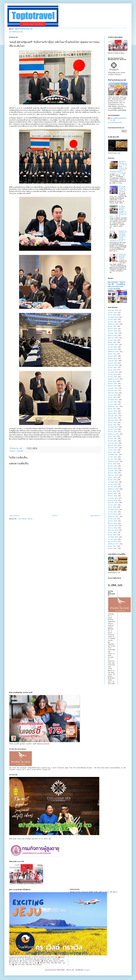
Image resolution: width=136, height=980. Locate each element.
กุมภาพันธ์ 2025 (113, 345)
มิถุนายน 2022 (112, 418)
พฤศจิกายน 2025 (113, 324)
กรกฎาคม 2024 (113, 361)
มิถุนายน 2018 (112, 528)
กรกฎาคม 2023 (113, 388)
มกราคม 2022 (112, 430)
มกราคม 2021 (112, 457)
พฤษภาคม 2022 (113, 420)
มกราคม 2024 (112, 375)
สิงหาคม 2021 (112, 441)
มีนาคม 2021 (112, 452)
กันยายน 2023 (112, 384)
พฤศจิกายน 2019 (113, 489)
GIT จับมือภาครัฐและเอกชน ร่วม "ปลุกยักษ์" (122, 189)
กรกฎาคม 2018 (113, 526)
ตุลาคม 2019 (112, 491)
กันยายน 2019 (112, 494)
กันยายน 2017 (112, 549)
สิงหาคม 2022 (112, 413)
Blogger (87, 970)
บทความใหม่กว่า (15, 516)
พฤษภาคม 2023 (113, 393)
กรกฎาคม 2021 (113, 443)
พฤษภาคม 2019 (113, 503)
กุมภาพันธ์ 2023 (113, 400)
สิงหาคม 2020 (112, 468)
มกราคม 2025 (112, 347)
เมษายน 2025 (112, 340)
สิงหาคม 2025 (112, 331)
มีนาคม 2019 (112, 507)
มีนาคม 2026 (112, 315)
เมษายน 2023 (112, 395)
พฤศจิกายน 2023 (113, 379)
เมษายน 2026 (112, 313)
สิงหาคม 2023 (112, 386)
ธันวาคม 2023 (112, 377)
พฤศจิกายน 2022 (113, 407)
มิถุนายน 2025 (112, 336)
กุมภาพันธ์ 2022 (113, 427)
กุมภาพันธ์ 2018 (113, 537)
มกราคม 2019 (112, 512)
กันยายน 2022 (112, 411)
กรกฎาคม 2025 (113, 333)
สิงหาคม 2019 (112, 496)
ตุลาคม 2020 (112, 464)
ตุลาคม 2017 (112, 546)
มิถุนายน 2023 (112, 391)
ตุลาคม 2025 (112, 326)
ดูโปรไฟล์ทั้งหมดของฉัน (16, 32)
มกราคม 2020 (112, 484)
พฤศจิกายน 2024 (113, 352)
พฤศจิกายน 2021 (113, 434)
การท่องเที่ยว (20, 451)
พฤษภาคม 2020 (113, 475)
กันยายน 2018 (112, 521)
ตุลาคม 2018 (112, 519)
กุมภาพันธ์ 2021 (113, 455)
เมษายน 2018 (112, 533)
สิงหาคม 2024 (112, 359)
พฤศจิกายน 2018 (113, 517)
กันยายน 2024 (112, 356)
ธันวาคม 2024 (112, 349)
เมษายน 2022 (112, 423)
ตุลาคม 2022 (112, 409)
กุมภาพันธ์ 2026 (113, 317)
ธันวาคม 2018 (112, 514)
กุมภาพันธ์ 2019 (113, 510)
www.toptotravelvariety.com (22, 29)
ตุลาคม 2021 (112, 436)
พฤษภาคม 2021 (113, 448)
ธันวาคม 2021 (112, 432)
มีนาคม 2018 (112, 535)
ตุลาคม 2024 (112, 354)
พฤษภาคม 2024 (113, 365)
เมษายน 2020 (112, 478)
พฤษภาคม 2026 (113, 310)
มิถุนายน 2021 (112, 446)
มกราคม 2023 (112, 402)
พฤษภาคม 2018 (113, 530)
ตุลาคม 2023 (112, 381)
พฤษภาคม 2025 (113, 338)
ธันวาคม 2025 (112, 322)
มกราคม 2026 (112, 320)
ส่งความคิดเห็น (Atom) (25, 519)
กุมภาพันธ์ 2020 (113, 482)
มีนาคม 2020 (112, 480)
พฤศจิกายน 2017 (113, 544)
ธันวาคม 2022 (112, 404)
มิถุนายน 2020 (112, 473)
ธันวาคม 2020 (112, 459)
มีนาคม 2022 (112, 425)
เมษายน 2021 (112, 450)
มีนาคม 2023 (112, 397)
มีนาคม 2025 (112, 343)
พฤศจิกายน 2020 (113, 462)
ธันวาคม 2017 (112, 542)
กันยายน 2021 (112, 439)
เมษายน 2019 (112, 505)
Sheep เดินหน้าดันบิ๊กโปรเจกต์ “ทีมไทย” (122, 257)
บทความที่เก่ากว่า (95, 516)
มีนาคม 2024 (112, 370)
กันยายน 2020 (112, 466)
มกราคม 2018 (112, 539)
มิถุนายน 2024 (112, 363)
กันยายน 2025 (112, 329)
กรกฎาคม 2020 (113, 471)
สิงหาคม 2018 (112, 523)
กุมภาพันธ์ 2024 (113, 372)
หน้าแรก (55, 516)
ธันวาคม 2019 (112, 487)
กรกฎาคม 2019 (113, 498)
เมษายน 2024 (112, 368)
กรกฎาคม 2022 (113, 416)
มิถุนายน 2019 (112, 500)
